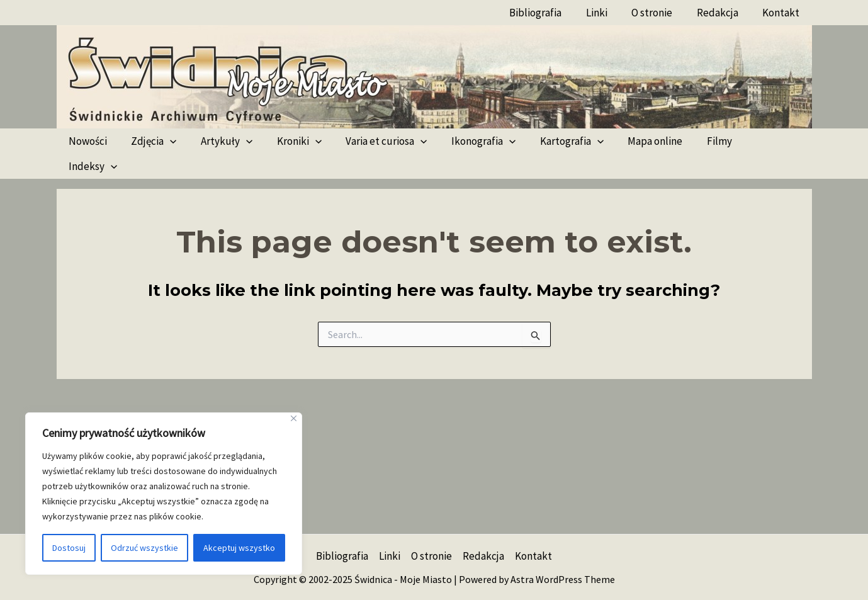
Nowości (87, 141)
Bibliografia (549, 13)
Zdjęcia (150, 141)
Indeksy (754, 141)
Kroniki (289, 141)
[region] (164, 494)
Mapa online (634, 141)
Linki (607, 13)
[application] (166, 141)
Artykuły (220, 141)
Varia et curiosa (374, 141)
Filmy (696, 141)
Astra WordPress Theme (563, 579)
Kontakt (783, 13)
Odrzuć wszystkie (144, 548)
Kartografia (553, 141)
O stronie (659, 13)
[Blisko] (294, 418)
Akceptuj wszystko (239, 548)
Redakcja (722, 13)
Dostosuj (69, 548)
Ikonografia (468, 141)
